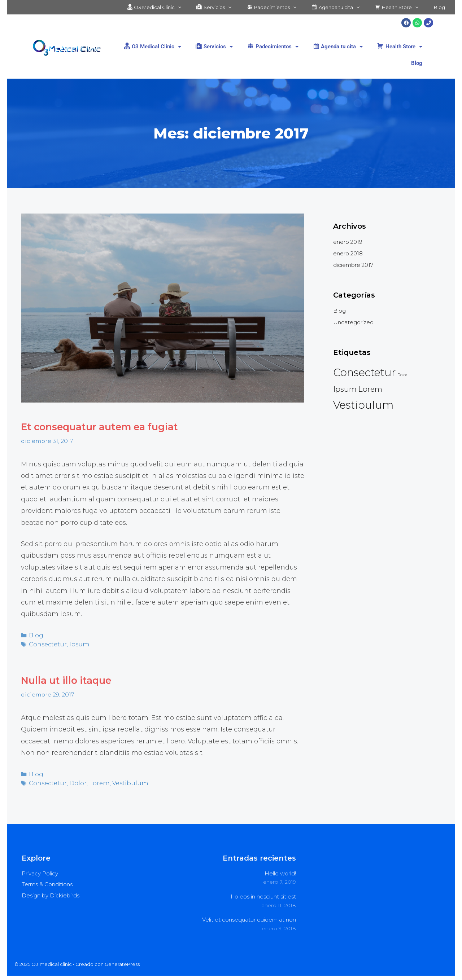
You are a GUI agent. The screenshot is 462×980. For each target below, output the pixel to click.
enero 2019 (348, 242)
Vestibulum (122, 780)
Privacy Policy (40, 871)
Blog (439, 7)
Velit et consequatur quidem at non (249, 917)
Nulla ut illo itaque (71, 679)
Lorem (94, 780)
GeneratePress (122, 961)
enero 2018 (348, 253)
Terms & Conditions (47, 881)
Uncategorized (353, 322)
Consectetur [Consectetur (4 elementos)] (365, 372)
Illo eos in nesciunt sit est (263, 894)
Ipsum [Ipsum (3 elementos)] (345, 389)
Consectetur (46, 643)
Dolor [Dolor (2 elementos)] (402, 375)
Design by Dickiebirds (51, 893)
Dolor (74, 780)
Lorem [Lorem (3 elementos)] (370, 389)
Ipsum (75, 643)
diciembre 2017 (353, 265)
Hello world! (280, 871)
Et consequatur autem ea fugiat (109, 427)
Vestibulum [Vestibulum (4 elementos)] (363, 405)
